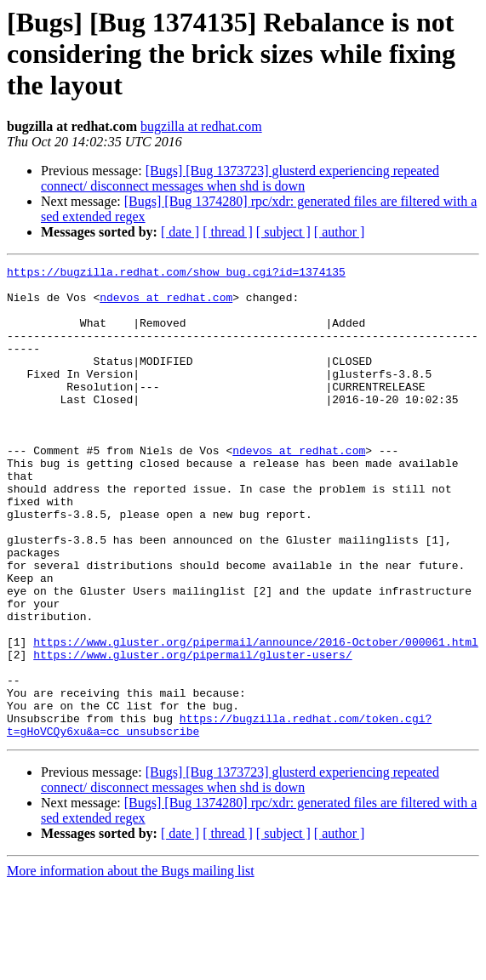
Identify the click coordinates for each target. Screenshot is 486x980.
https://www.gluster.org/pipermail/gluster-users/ (192, 733)
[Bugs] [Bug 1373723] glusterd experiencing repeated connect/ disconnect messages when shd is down (240, 178)
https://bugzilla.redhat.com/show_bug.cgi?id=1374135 (176, 274)
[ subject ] (283, 232)
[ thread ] (228, 232)
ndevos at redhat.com (166, 305)
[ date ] (180, 232)
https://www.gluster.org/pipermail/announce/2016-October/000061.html (256, 718)
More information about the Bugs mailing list (131, 965)
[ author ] (340, 232)
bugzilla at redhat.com (201, 126)
